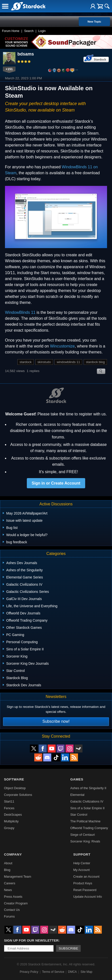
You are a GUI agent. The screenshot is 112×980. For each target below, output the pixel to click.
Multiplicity (11, 821)
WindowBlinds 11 (20, 312)
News (8, 890)
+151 (9, 69)
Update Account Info (88, 897)
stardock (26, 362)
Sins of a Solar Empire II (87, 808)
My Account (81, 870)
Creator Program (16, 903)
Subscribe (68, 948)
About (8, 863)
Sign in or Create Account (56, 483)
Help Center (82, 863)
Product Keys (83, 883)
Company (13, 854)
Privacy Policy (29, 972)
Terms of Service (53, 972)
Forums (9, 916)
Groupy (9, 828)
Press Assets (13, 897)
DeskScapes (13, 815)
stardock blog (95, 362)
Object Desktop (15, 788)
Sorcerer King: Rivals (85, 841)
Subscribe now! (56, 721)
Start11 (9, 801)
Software (14, 779)
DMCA (72, 972)
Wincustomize (62, 346)
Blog (7, 870)
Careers (10, 883)
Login (42, 31)
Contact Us (12, 910)
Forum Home (11, 31)
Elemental (77, 795)
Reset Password (85, 890)
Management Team (18, 877)
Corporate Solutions (18, 795)
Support (82, 854)
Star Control (79, 815)
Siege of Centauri (83, 835)
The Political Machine (85, 821)
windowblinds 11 (68, 362)
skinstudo (44, 362)
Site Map (86, 972)
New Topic (94, 22)
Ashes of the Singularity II (88, 788)
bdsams (26, 54)
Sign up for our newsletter (31, 940)
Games (77, 779)
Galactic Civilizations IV (87, 801)
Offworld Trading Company (89, 828)
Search (29, 31)
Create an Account (86, 877)
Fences (9, 808)
